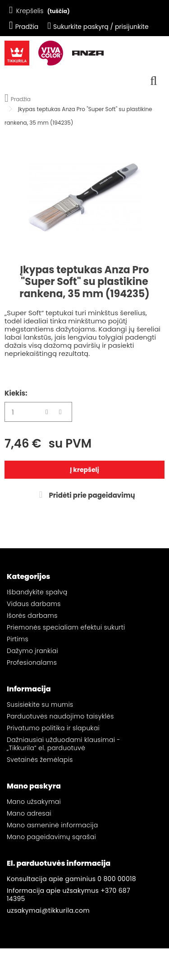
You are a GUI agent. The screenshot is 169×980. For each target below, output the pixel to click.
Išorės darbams (32, 616)
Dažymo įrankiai (32, 651)
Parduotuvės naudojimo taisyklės (60, 716)
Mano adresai (29, 813)
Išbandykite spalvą (37, 592)
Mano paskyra (34, 786)
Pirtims (18, 639)
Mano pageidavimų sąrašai (51, 837)
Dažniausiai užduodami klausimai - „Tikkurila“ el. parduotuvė (64, 744)
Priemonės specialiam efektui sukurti (66, 627)
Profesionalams (32, 663)
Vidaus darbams (34, 604)
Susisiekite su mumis (40, 705)
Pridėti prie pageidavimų (91, 495)
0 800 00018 (117, 879)
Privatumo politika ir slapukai (53, 728)
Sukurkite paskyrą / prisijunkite (98, 27)
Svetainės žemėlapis (40, 760)
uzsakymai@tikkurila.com (48, 910)
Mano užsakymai (34, 802)
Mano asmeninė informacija (52, 825)
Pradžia (24, 27)
